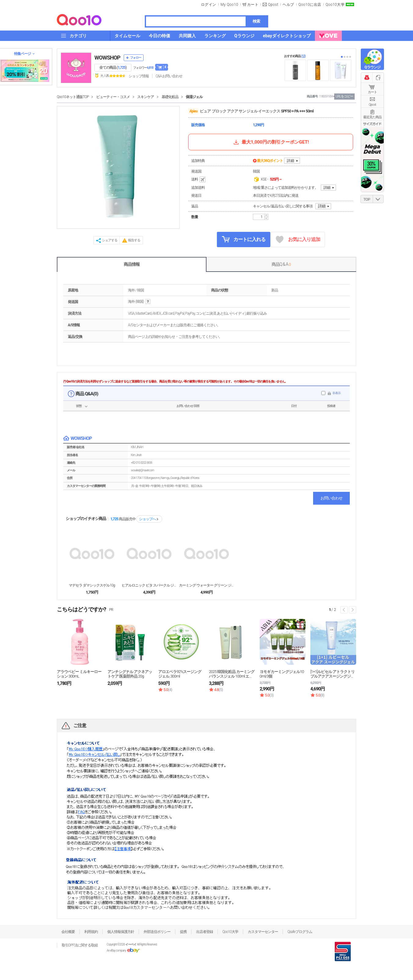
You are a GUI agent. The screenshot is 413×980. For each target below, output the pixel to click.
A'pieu (193, 111)
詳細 (291, 161)
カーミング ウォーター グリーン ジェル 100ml (206, 585)
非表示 (336, 393)
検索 (256, 21)
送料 (199, 180)
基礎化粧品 (170, 97)
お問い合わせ (331, 498)
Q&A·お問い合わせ (169, 76)
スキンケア (146, 97)
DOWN (378, 199)
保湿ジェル (194, 97)
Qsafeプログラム (300, 932)
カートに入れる (244, 239)
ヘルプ (288, 5)
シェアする (110, 240)
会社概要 (68, 932)
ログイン (209, 5)
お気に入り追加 (298, 240)
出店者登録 (205, 932)
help (148, 302)
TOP (367, 199)
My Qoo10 (229, 5)
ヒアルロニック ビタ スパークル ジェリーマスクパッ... (149, 585)
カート (372, 92)
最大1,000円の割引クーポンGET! (271, 142)
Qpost (273, 5)
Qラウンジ (372, 67)
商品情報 (132, 264)
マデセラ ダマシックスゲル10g (92, 585)
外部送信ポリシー (157, 932)
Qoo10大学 (335, 5)
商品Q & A (281, 264)
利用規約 (91, 932)
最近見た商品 (372, 117)
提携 (183, 932)
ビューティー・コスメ (113, 97)
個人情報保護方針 (121, 932)
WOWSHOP (107, 58)
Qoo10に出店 (310, 5)
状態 (79, 406)
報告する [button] (134, 240)
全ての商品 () (113, 68)
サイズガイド (372, 124)
